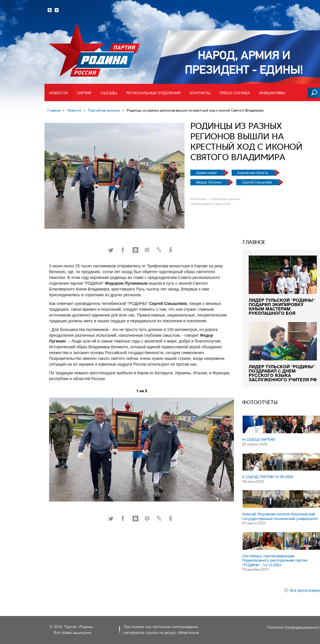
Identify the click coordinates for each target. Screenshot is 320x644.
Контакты (200, 93)
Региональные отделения (153, 93)
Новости (58, 93)
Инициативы (272, 93)
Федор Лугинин (209, 182)
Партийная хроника (104, 110)
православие (207, 173)
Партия (84, 93)
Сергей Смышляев (257, 182)
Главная (54, 110)
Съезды (109, 93)
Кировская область (253, 173)
